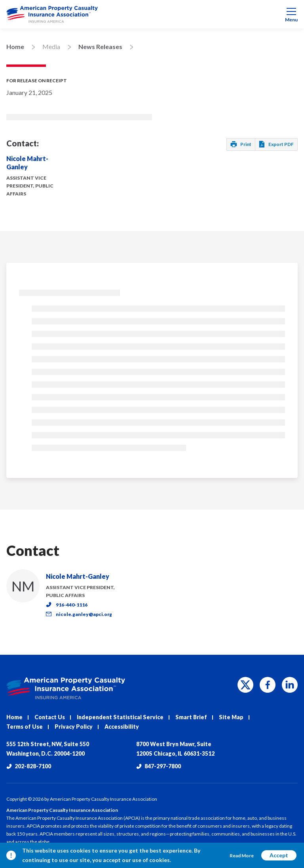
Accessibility (122, 727)
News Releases (100, 46)
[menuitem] (152, 14)
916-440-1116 (67, 605)
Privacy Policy (74, 727)
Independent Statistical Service (120, 717)
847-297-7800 (159, 766)
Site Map (231, 717)
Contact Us (50, 717)
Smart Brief (191, 717)
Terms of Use (25, 727)
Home (15, 46)
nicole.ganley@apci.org (79, 614)
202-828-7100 (29, 766)
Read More (242, 856)
